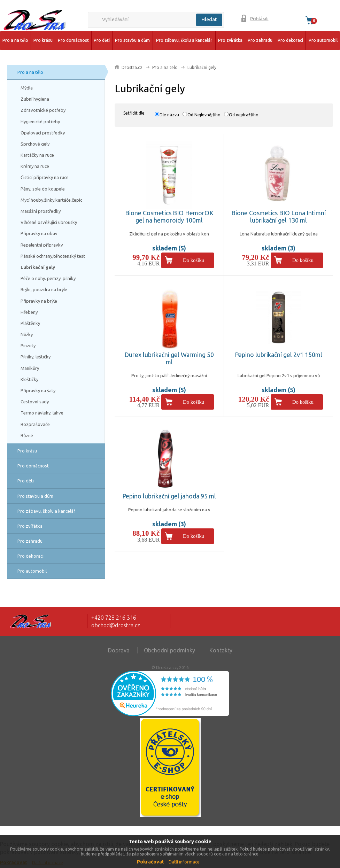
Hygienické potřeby (40, 122)
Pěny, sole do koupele (43, 189)
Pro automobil (323, 40)
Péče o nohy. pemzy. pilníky (48, 278)
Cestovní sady (35, 402)
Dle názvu (169, 115)
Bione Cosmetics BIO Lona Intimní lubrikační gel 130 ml (279, 217)
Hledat (209, 20)
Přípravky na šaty (38, 390)
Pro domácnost (73, 40)
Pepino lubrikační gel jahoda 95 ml (169, 496)
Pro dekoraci (290, 40)
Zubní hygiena (35, 99)
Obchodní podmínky (169, 650)
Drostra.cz (132, 67)
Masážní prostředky (41, 211)
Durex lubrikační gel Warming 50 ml (169, 358)
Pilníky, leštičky (36, 357)
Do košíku (194, 260)
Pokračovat (150, 862)
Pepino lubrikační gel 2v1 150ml (279, 355)
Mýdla (27, 88)
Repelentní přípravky (42, 245)
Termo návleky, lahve (42, 413)
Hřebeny (29, 312)
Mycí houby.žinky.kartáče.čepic (51, 200)
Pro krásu (43, 40)
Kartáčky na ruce (37, 155)
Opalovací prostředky (43, 133)
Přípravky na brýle (39, 301)
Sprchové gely (35, 144)
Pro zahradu (260, 40)
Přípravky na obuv (39, 233)
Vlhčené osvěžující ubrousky (49, 222)
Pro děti (102, 40)
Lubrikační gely (38, 267)
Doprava (119, 650)
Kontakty (221, 650)
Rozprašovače (35, 424)
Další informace (184, 862)
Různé (27, 435)
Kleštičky (29, 379)
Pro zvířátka (230, 40)
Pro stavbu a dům (132, 40)
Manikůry (30, 368)
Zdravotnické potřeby (43, 110)
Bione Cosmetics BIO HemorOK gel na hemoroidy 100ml (169, 217)
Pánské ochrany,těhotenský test (53, 256)
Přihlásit (259, 18)
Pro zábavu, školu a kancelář (184, 40)
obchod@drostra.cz (116, 625)
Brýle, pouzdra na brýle (44, 289)
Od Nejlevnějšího (204, 115)
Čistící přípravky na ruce (45, 177)
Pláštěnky (30, 323)
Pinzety (28, 346)
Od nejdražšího (244, 115)
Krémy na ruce (35, 166)
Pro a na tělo (15, 40)
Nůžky (27, 334)
